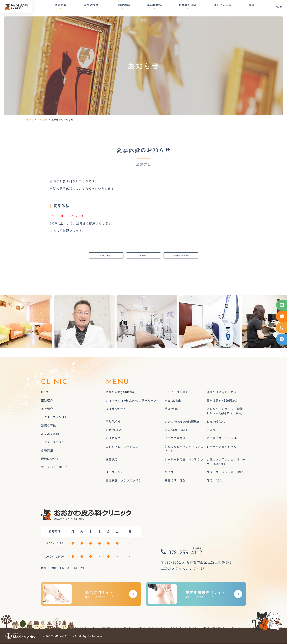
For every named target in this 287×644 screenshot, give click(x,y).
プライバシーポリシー (56, 467)
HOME (30, 119)
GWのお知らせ (106, 256)
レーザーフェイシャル (222, 447)
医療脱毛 (112, 460)
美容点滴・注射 (175, 481)
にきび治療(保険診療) (121, 393)
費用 (251, 8)
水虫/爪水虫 (173, 401)
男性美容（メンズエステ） (124, 481)
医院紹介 (80, 8)
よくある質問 (226, 8)
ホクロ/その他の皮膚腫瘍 (182, 422)
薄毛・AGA (214, 481)
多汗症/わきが (116, 409)
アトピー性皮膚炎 (177, 393)
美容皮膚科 (164, 8)
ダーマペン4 (114, 472)
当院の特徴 (107, 8)
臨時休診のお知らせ (181, 256)
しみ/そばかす (216, 422)
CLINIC (54, 383)
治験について (50, 459)
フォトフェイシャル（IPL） (226, 472)
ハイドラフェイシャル (222, 439)
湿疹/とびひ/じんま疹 (222, 393)
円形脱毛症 (113, 422)
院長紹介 (47, 409)
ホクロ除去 (113, 439)
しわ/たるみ (114, 430)
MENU (118, 383)
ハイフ (169, 472)
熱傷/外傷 (171, 409)
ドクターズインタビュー (57, 417)
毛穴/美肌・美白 (176, 430)
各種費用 (47, 451)
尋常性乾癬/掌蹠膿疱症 (222, 401)
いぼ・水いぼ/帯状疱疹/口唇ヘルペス (131, 401)
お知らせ (42, 119)
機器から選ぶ (194, 8)
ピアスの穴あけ (175, 439)
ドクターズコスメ (53, 442)
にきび (211, 430)
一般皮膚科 (135, 8)
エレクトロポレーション (122, 447)
